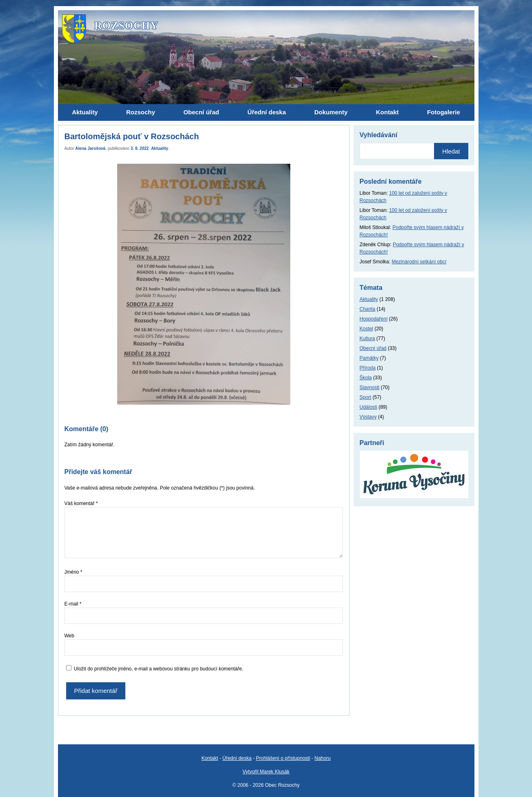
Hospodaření (374, 319)
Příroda (368, 368)
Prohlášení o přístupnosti (283, 758)
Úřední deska (237, 758)
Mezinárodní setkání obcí (419, 262)
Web (69, 636)
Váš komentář (81, 503)
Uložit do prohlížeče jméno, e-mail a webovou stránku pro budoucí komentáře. (159, 669)
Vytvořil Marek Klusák (266, 772)
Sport (366, 397)
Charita (368, 309)
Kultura (367, 338)
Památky (369, 358)
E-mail (73, 604)
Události (368, 407)
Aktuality (160, 148)
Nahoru (322, 758)
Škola (366, 378)
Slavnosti (370, 387)
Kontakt (210, 758)
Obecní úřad (373, 348)
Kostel (366, 329)
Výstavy (368, 417)
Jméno (73, 572)
